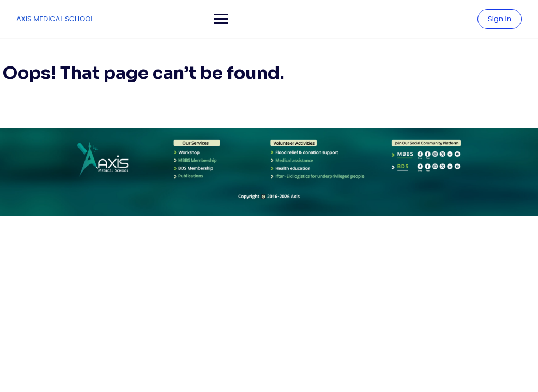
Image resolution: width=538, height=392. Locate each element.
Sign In (500, 19)
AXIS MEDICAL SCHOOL (55, 19)
